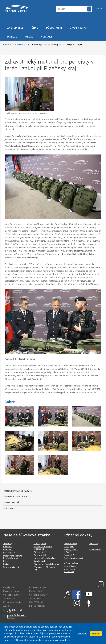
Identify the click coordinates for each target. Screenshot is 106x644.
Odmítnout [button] (82, 633)
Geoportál (8, 547)
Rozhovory (9, 508)
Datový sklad (9, 553)
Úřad (35, 28)
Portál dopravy (40, 552)
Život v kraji (79, 28)
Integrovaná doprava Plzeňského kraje (13, 557)
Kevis (6, 561)
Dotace (12, 37)
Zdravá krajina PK (11, 567)
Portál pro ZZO (40, 555)
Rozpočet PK (69, 555)
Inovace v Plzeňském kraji (45, 558)
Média (29, 37)
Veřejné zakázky (71, 563)
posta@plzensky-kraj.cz (17, 616)
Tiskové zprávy (23, 45)
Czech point (69, 547)
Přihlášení (93, 544)
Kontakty (47, 37)
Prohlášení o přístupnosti (69, 570)
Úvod (5, 45)
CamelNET (8, 550)
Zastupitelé (15, 28)
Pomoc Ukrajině (12, 503)
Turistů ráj (8, 544)
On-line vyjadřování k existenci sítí (43, 548)
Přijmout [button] (96, 633)
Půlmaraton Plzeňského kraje (46, 564)
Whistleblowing (70, 566)
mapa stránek (95, 550)
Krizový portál (40, 544)
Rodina (6, 564)
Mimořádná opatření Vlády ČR (18, 491)
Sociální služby (40, 561)
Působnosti (54, 28)
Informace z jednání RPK (16, 497)
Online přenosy (70, 544)
